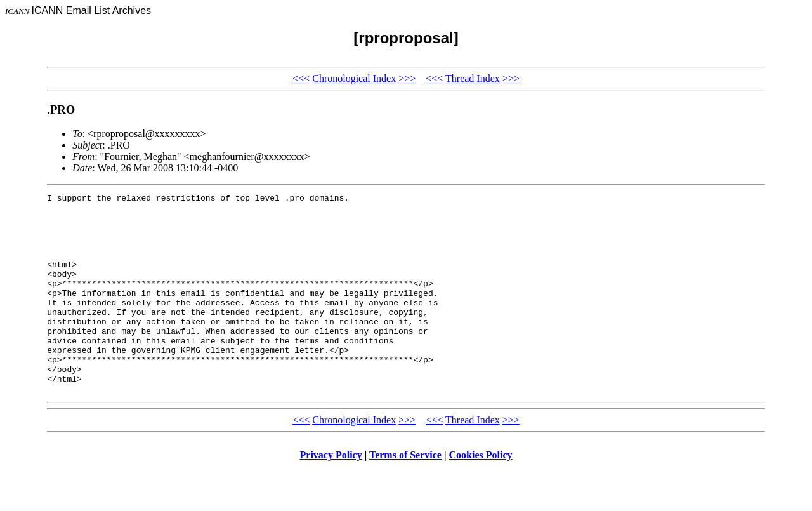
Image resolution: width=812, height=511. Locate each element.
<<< (301, 78)
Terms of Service (405, 495)
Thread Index (473, 78)
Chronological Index (354, 78)
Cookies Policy (481, 495)
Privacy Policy (331, 495)
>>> (407, 78)
